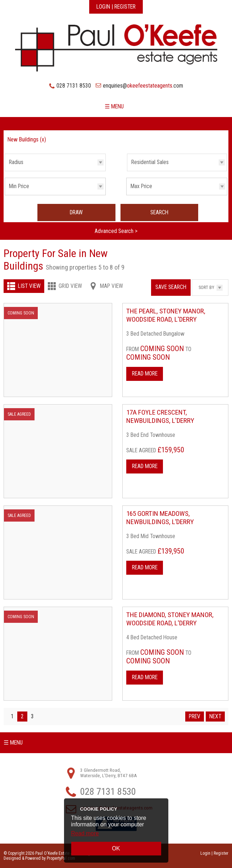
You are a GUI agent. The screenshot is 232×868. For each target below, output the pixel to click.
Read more (85, 833)
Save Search (171, 287)
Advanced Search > (116, 231)
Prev (195, 717)
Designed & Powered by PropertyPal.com (39, 858)
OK (116, 848)
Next (215, 717)
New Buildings (27, 140)
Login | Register (116, 7)
